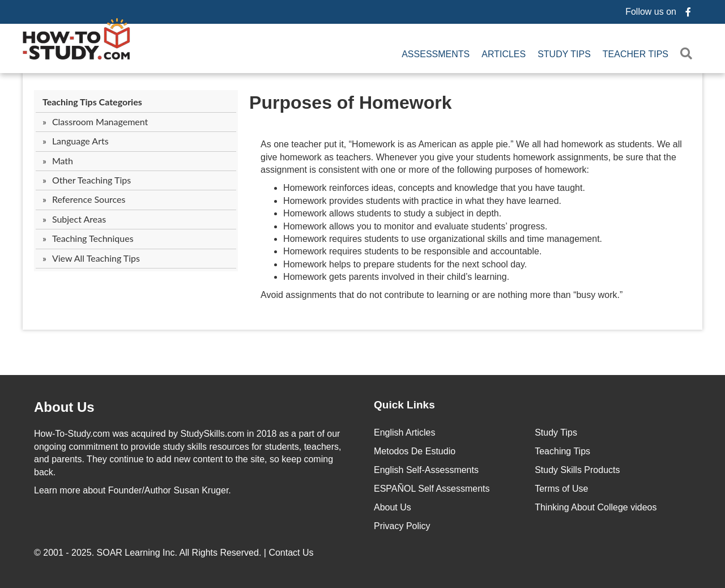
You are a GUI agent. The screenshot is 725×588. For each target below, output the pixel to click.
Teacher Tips (636, 54)
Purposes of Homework (350, 103)
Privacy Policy (402, 526)
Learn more (57, 490)
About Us (393, 507)
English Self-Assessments (426, 470)
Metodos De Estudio (415, 451)
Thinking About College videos (596, 507)
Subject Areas (79, 219)
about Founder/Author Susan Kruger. (133, 490)
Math (63, 161)
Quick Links (404, 405)
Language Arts (80, 141)
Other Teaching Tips (91, 180)
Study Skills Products (577, 470)
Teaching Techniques (93, 238)
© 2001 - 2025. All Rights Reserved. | (175, 553)
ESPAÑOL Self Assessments (432, 489)
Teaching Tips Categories (92, 102)
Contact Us (292, 553)
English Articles (405, 433)
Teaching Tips (562, 451)
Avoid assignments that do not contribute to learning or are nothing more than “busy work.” (442, 295)
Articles (504, 54)
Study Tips (564, 54)
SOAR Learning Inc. (137, 553)
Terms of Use (561, 489)
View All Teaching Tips (96, 258)
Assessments (436, 54)
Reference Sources (89, 199)
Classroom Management (100, 122)
